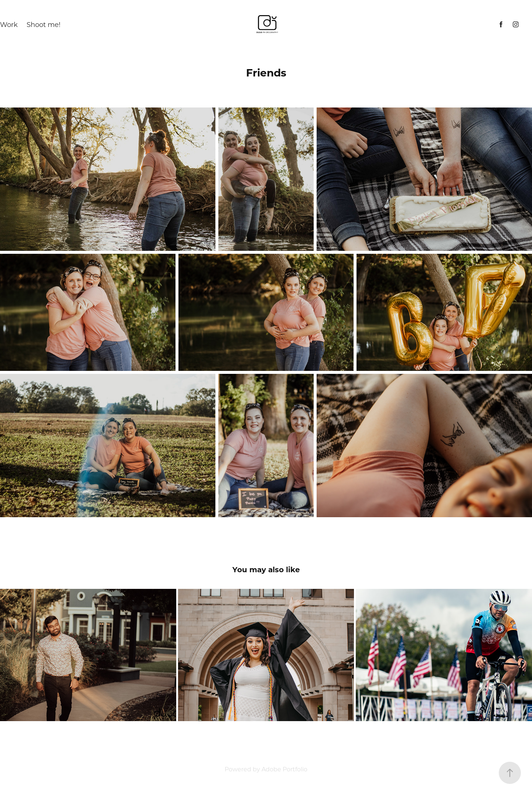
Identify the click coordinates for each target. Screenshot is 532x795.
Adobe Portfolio (284, 769)
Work (9, 24)
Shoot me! (44, 24)
